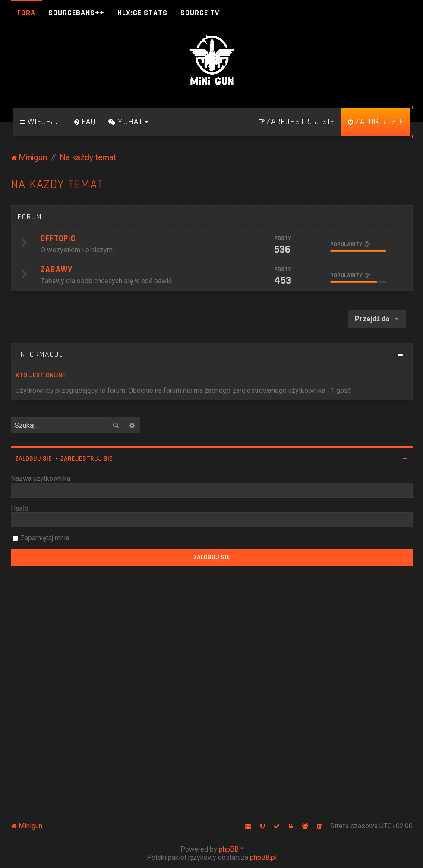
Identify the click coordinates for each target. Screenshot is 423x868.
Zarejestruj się (87, 459)
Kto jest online (41, 375)
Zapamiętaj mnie (45, 538)
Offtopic (58, 239)
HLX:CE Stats (142, 13)
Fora (26, 13)
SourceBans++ (76, 13)
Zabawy (57, 270)
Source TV (200, 13)
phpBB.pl (263, 857)
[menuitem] (85, 122)
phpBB (229, 849)
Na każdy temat (57, 184)
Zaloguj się (33, 459)
